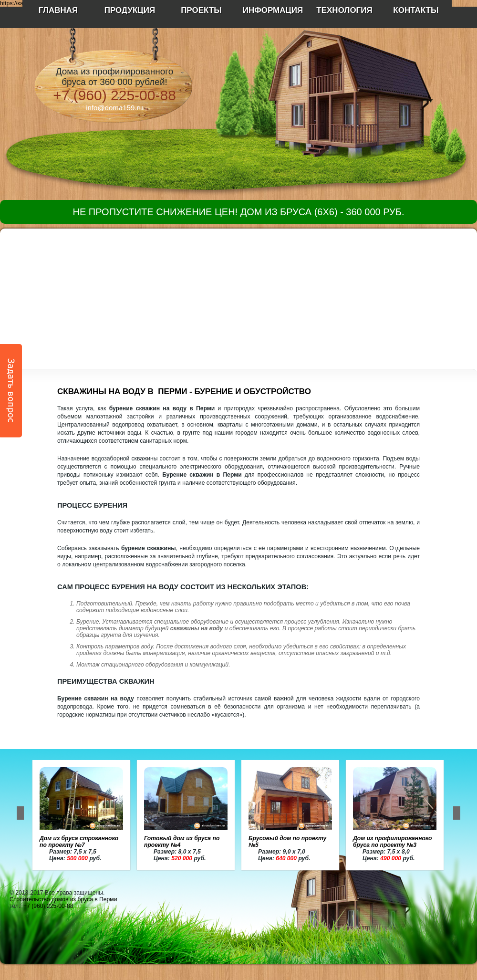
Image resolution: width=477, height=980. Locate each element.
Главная (58, 10)
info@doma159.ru (114, 108)
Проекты (201, 10)
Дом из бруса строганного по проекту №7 (79, 842)
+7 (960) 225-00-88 (114, 95)
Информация (273, 10)
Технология (344, 10)
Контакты (416, 10)
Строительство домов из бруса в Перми (63, 899)
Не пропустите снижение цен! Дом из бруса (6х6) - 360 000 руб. (239, 212)
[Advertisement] (238, 295)
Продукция (130, 10)
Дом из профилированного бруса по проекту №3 (393, 842)
